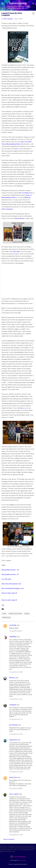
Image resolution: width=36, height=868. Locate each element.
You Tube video (6, 579)
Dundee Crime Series (15, 614)
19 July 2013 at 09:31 (16, 631)
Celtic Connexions (7, 209)
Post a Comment (9, 839)
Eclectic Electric (20, 218)
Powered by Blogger (18, 857)
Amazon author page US (9, 600)
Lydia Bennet (13, 740)
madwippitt (13, 705)
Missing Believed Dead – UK (10, 570)
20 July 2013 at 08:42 (16, 788)
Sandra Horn (13, 777)
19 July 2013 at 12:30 (16, 734)
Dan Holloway (13, 725)
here (16, 149)
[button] (33, 14)
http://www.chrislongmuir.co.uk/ (11, 584)
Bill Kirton (28, 197)
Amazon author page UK (9, 593)
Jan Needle (13, 625)
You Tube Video (15, 252)
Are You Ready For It (26, 193)
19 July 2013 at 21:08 (16, 772)
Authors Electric (18, 3)
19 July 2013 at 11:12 (16, 719)
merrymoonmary (22, 860)
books (4, 614)
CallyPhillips (13, 637)
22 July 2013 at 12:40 (16, 835)
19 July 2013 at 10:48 (16, 672)
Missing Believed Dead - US (10, 574)
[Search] (33, 4)
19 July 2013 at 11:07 (16, 699)
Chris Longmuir (14, 794)
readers (27, 614)
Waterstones (6, 617)
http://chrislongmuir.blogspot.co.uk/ (13, 588)
